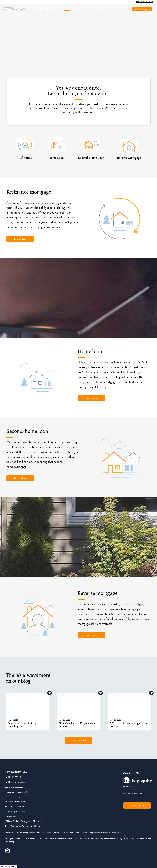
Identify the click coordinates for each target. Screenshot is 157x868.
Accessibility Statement (15, 811)
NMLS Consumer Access (15, 782)
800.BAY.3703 (129, 786)
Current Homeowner (74, 9)
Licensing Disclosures (14, 787)
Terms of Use (10, 816)
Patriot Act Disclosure (14, 807)
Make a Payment (142, 9)
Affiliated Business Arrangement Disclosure (23, 821)
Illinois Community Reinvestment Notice (22, 826)
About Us (119, 9)
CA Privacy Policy (12, 797)
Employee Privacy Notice (16, 802)
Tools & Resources (100, 9)
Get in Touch (137, 805)
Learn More (20, 239)
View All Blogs (79, 740)
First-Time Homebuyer (46, 9)
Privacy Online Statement (16, 792)
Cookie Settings (8, 866)
